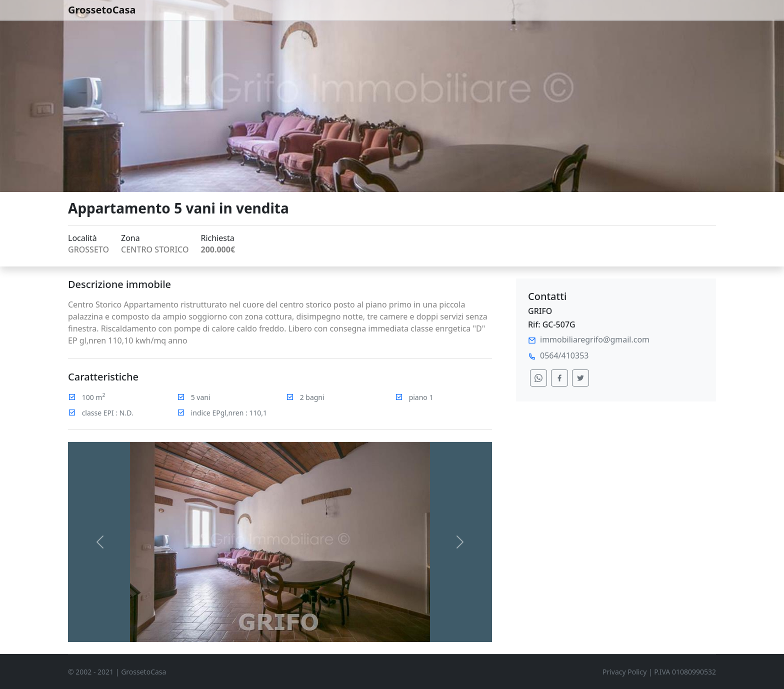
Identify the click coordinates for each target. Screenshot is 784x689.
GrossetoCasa (102, 10)
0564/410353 (564, 355)
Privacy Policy (624, 672)
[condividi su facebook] (559, 378)
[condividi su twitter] (580, 378)
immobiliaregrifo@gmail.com (595, 339)
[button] (100, 542)
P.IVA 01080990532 (685, 672)
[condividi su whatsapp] (538, 378)
